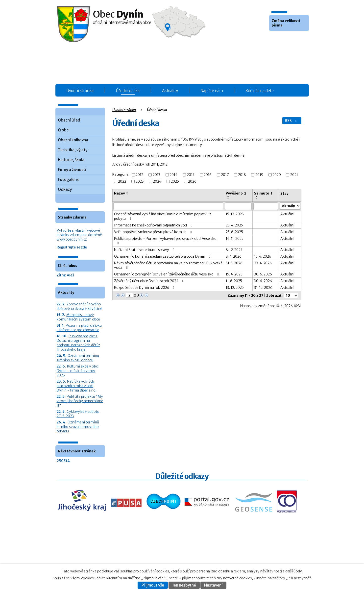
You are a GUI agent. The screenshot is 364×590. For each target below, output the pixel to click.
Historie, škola (71, 160)
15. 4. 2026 (263, 256)
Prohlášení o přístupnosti (259, 559)
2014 (173, 175)
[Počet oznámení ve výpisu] (291, 295)
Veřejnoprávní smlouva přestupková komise (154, 232)
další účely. (294, 571)
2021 (294, 175)
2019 (259, 175)
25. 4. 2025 (234, 225)
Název (120, 193)
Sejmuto (263, 193)
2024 (157, 181)
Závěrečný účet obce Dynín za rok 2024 (150, 281)
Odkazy (65, 189)
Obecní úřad (69, 120)
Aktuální (287, 214)
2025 (175, 181)
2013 (157, 175)
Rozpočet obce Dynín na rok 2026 (145, 288)
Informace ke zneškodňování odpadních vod (154, 225)
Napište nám (212, 91)
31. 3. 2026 (234, 263)
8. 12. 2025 (234, 250)
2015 (191, 175)
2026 (192, 181)
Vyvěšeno (236, 193)
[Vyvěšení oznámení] (238, 206)
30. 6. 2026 (263, 274)
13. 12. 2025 (235, 288)
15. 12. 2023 (235, 214)
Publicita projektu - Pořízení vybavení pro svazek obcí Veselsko (165, 241)
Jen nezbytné (184, 585)
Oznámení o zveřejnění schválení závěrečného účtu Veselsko (167, 274)
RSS (291, 121)
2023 (140, 181)
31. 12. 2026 (263, 288)
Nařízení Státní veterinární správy (145, 250)
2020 (277, 175)
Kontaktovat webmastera (269, 553)
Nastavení (213, 585)
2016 (208, 175)
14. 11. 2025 (235, 239)
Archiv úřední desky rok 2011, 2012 (140, 164)
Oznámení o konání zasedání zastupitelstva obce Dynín (163, 256)
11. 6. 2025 (234, 281)
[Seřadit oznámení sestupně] (128, 194)
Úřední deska (128, 91)
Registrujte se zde (72, 247)
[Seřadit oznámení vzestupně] (128, 192)
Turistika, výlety (73, 150)
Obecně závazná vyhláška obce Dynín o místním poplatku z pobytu (163, 216)
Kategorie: (121, 174)
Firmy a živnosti (72, 170)
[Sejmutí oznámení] (266, 206)
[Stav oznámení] (290, 206)
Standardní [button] (280, 39)
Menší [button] (274, 39)
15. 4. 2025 (234, 274)
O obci (64, 130)
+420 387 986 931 (84, 557)
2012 (139, 175)
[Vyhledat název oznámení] (168, 206)
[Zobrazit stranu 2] (129, 295)
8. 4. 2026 (234, 256)
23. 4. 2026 (263, 263)
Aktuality (170, 91)
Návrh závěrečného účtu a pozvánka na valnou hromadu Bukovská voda (168, 265)
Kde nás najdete (260, 91)
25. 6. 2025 (234, 232)
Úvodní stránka (80, 91)
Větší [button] (287, 39)
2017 (225, 175)
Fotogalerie (69, 180)
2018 (242, 175)
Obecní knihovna (73, 140)
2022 (122, 181)
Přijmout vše (153, 585)
